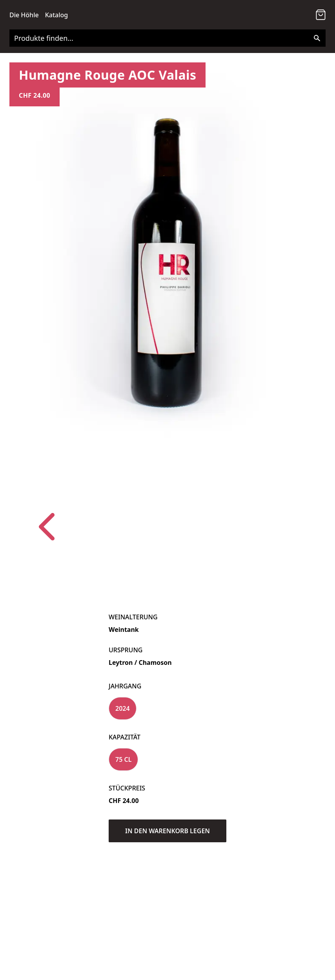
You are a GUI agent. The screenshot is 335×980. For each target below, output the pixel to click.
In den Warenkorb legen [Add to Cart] (167, 831)
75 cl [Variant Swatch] (123, 759)
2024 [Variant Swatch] (123, 708)
